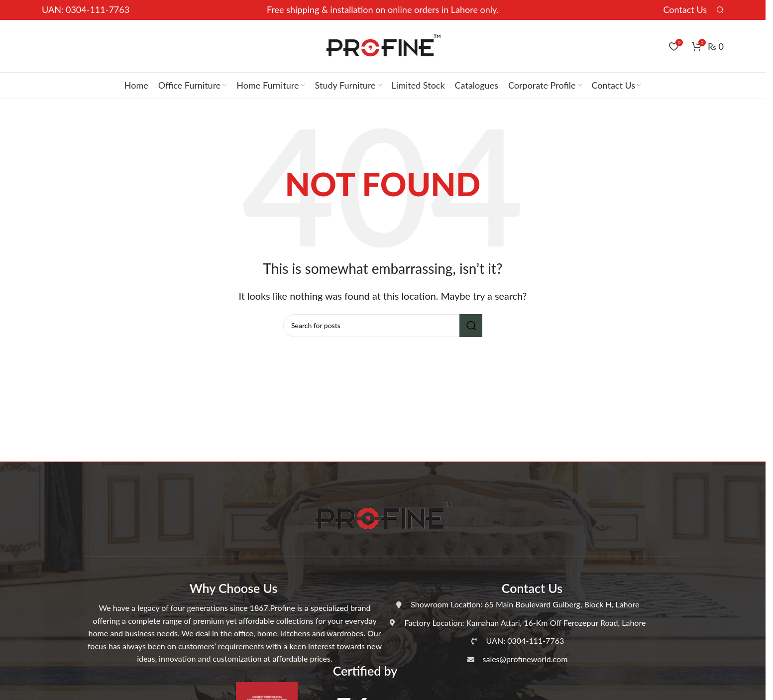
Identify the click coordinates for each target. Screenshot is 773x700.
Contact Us (685, 9)
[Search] (720, 10)
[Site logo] (383, 45)
